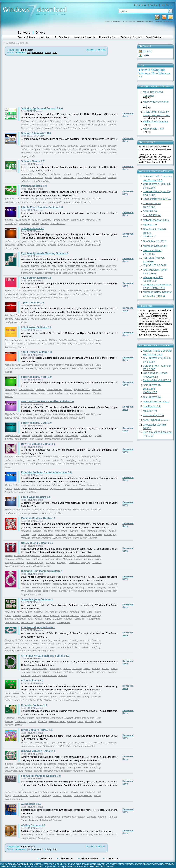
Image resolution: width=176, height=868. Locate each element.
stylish (55, 460)
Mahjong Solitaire (91, 457)
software (71, 153)
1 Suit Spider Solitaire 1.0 (36, 352)
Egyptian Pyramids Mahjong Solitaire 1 (45, 253)
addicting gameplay (63, 587)
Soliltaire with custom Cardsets (79, 817)
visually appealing (14, 771)
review (97, 319)
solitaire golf (149, 335)
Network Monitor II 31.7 (156, 220)
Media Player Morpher (156, 122)
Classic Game (75, 488)
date (55, 52)
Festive (105, 669)
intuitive (59, 393)
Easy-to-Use (11, 492)
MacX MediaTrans (153, 129)
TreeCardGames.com (32, 177)
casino (113, 174)
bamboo (92, 273)
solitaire (42, 125)
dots (65, 273)
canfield (36, 181)
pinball (58, 128)
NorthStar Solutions (87, 153)
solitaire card (145, 316)
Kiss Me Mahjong (66, 644)
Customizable (12, 485)
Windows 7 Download (17, 43)
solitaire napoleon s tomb (152, 328)
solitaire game (76, 743)
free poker (85, 693)
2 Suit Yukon (94, 344)
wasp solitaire (23, 220)
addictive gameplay (79, 563)
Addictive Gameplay (50, 121)
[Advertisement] (33, 81)
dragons (35, 266)
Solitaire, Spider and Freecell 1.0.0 (42, 108)
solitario (102, 146)
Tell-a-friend (141, 5)
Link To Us (167, 5)
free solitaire (23, 199)
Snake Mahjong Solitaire (59, 619)
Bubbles (93, 538)
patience (103, 125)
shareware (26, 153)
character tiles (73, 266)
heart (94, 125)
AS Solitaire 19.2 (31, 804)
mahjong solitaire (77, 273)
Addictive (47, 220)
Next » (32, 50)
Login (146, 55)
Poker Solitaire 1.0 (32, 680)
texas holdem (67, 697)
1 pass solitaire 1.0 (32, 303)
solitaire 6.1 (164, 336)
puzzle (24, 125)
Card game (27, 365)
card (75, 121)
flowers (102, 269)
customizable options (80, 241)
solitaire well (145, 319)
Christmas (82, 672)
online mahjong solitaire (45, 792)
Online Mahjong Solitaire (27, 556)
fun (63, 460)
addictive (112, 149)
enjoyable (78, 202)
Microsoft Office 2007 (155, 246)
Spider (92, 121)
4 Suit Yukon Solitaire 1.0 (36, 278)
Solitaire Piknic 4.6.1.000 (36, 133)
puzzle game (59, 146)
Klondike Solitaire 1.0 (34, 705)
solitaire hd (27, 743)
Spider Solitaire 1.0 (33, 228)
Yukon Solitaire (50, 340)
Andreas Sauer (29, 838)
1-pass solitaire (58, 319)
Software (24, 32)
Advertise (46, 859)
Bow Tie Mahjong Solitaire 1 (38, 444)
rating (48, 52)
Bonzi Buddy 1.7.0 (153, 415)
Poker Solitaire (45, 700)
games (51, 202)
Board (69, 835)
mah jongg (58, 266)
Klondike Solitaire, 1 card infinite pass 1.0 (46, 472)
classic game (12, 248)
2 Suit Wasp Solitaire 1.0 (36, 497)
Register (147, 51)
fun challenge (86, 584)
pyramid (38, 128)
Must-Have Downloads (84, 37)
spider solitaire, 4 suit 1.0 (36, 377)
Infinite (35, 223)
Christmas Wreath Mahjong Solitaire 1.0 (45, 656)
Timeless (21, 718)
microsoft (49, 128)
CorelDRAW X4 (152, 215)
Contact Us (112, 859)
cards (103, 149)
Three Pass (89, 414)
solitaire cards (160, 316)
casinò (49, 177)
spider (33, 125)
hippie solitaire (13, 291)
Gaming (102, 817)
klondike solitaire (60, 298)
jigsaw (83, 121)
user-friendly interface (56, 612)
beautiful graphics (41, 587)
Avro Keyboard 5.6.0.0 (156, 420)
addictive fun (29, 291)
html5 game (49, 746)
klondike (101, 121)
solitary (113, 153)
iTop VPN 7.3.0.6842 (155, 265)
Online (87, 669)
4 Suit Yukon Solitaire (70, 291)
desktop (76, 199)
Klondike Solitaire (40, 319)
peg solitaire (96, 835)
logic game (44, 838)
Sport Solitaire (58, 223)
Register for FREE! (156, 162)
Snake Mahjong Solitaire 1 (37, 599)
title (29, 52)
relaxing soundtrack (52, 556)
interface (112, 743)
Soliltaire (51, 835)
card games (84, 177)
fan (23, 799)
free (23, 128)
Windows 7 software (16, 315)
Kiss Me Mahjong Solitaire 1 (38, 627)
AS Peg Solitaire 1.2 (33, 825)
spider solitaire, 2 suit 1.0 (36, 423)
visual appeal (38, 393)
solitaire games (90, 149)
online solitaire (81, 294)
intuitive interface (47, 291)
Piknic (38, 146)
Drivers (40, 32)
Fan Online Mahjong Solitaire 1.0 (41, 776)
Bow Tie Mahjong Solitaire (71, 464)
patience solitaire (74, 315)
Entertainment (52, 817)
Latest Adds (45, 37)
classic (57, 177)
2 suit (64, 439)
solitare (37, 153)
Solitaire (25, 121)
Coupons (137, 37)
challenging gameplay (38, 298)
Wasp (76, 510)
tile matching (28, 622)
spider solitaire (64, 202)
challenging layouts (41, 566)
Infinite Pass (70, 485)
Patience (33, 820)
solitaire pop (150, 324)
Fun (99, 220)
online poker (73, 700)
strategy (112, 146)
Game (60, 835)
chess (30, 128)
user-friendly (60, 149)
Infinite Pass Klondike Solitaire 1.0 (42, 207)
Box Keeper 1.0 (152, 406)
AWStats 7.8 (150, 211)
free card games (38, 202)
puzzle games (28, 269)
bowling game (43, 743)
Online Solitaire (73, 125)
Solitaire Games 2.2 (33, 161)
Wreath (96, 669)
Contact (154, 5)
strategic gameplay (45, 622)
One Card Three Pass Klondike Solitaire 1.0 (47, 401)
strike (69, 746)
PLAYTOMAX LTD (96, 743)
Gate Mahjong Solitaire (69, 559)
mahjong (112, 121)
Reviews (125, 37)
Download (128, 114)
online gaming (65, 344)
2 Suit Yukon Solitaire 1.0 (36, 327)
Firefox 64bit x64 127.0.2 (157, 199)
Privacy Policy (89, 859)
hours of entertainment (89, 556)
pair (54, 743)
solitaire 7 (165, 319)
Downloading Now (108, 37)
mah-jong (54, 269)
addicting (26, 181)
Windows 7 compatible (88, 619)
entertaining (27, 146)
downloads (38, 52)
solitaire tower (150, 327)
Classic (73, 368)
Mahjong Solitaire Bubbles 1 (38, 518)
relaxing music (38, 294)
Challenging (11, 223)
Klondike (27, 414)
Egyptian (92, 269)
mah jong (111, 266)
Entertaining (27, 273)
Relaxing (26, 538)
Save (125, 116)
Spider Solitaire (93, 245)
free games (65, 294)
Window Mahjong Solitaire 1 (38, 751)
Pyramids (42, 269)
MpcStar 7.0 (150, 225)
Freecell (67, 121)
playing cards (28, 156)
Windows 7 (25, 223)
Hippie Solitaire (92, 291)
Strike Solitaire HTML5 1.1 (37, 730)
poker (83, 146)
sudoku (113, 125)
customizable (99, 177)
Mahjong (81, 269)
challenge (73, 146)
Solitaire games (61, 174)
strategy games (53, 273)
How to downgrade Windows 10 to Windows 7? (155, 73)
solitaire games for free (155, 313)
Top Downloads (62, 37)
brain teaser (30, 651)
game (34, 121)
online (97, 795)
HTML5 (61, 746)
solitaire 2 (156, 319)
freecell (86, 125)
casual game (35, 746)
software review (32, 340)
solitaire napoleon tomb (150, 311)
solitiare (48, 149)
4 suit (50, 393)
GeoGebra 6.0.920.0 (155, 241)
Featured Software (26, 37)
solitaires (92, 146)
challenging (11, 389)
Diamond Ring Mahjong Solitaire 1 (42, 571)
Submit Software (154, 37)
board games (68, 269)
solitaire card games (32, 149)
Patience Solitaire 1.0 (34, 186)
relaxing (86, 199)
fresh (31, 315)
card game (21, 344)
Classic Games (55, 125)
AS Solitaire (55, 820)
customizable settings (17, 294)
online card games (42, 199)
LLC (78, 149)
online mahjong (35, 563)
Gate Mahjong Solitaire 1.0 (37, 543)
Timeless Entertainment (75, 128)
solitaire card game (146, 321)
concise (23, 322)
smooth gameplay (37, 245)
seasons (39, 273)
